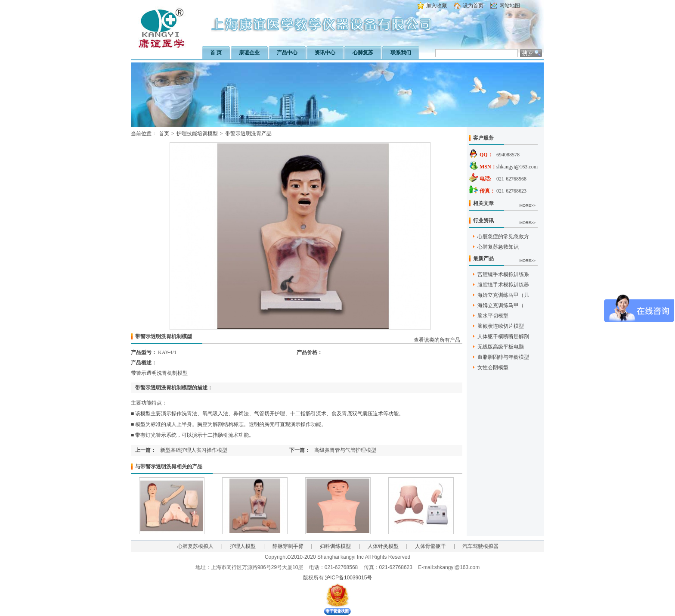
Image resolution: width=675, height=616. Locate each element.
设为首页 (473, 6)
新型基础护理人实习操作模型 (194, 450)
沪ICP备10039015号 (348, 578)
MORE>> (527, 205)
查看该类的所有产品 (437, 340)
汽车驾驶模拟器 (480, 546)
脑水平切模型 (493, 316)
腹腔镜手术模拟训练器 (503, 285)
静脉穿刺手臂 (288, 546)
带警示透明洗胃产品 (248, 134)
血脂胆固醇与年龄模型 (503, 357)
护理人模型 (243, 546)
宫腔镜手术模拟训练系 (503, 274)
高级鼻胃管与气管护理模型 (345, 450)
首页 (164, 134)
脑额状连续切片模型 (501, 326)
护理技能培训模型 (197, 134)
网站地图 (510, 6)
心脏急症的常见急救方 (503, 236)
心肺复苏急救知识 (498, 247)
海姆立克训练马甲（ (501, 305)
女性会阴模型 (493, 367)
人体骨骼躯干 (430, 546)
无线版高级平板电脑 (501, 347)
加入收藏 (437, 6)
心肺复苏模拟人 (195, 546)
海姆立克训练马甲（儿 (503, 295)
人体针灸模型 (383, 546)
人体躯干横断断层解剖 (503, 336)
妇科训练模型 (335, 546)
